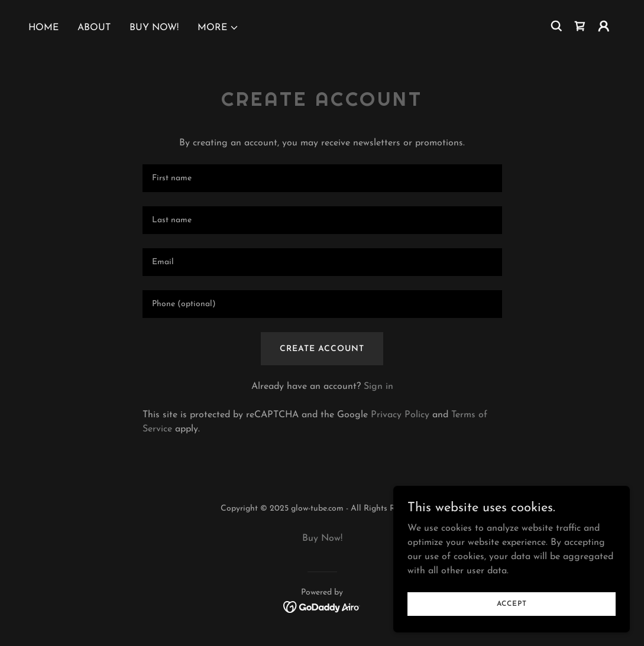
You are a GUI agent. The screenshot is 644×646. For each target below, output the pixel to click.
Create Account (322, 349)
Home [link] (43, 28)
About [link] (94, 28)
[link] (580, 26)
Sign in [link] (378, 387)
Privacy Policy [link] (400, 415)
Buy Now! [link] (154, 28)
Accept (512, 603)
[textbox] (322, 178)
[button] (218, 28)
